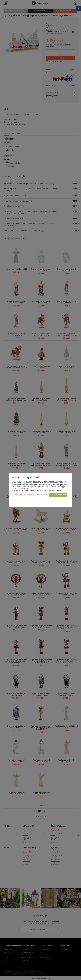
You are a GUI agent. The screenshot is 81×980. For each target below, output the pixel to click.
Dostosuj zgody (43, 495)
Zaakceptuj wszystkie (58, 495)
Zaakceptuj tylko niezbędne (25, 495)
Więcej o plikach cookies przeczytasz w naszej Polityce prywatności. (37, 490)
